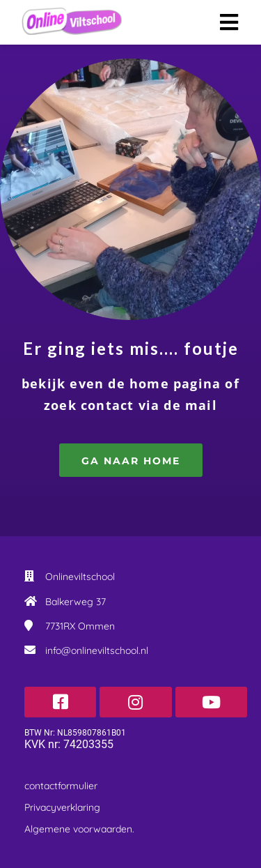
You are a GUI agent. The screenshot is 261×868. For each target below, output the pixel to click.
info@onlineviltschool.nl (97, 650)
